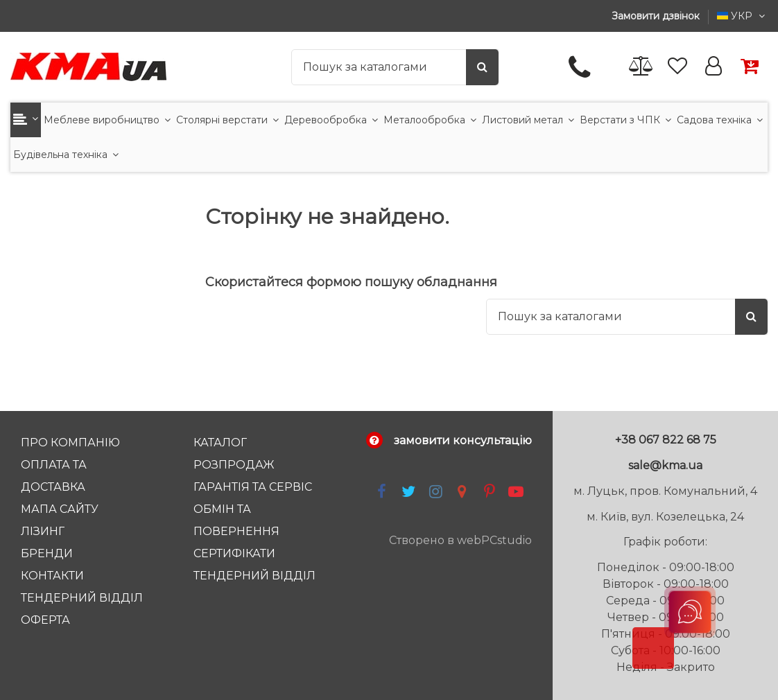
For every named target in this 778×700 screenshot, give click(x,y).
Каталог (220, 443)
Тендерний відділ (82, 598)
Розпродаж (234, 465)
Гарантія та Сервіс (253, 487)
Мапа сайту (60, 509)
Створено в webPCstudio (460, 540)
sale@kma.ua (665, 465)
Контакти (52, 576)
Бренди (47, 553)
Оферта (45, 620)
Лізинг (43, 531)
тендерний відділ (254, 576)
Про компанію (70, 443)
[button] (26, 120)
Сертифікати (234, 553)
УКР (742, 16)
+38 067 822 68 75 (666, 440)
